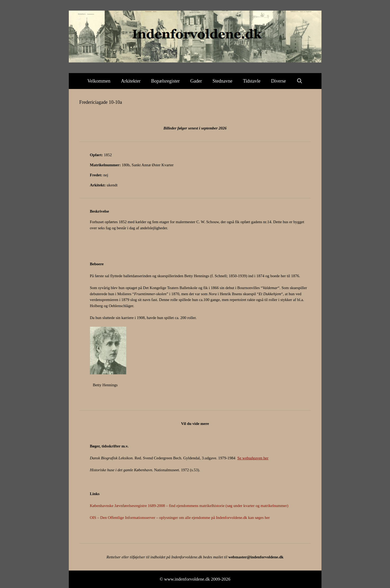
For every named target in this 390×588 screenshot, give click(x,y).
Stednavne (222, 81)
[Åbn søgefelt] (300, 81)
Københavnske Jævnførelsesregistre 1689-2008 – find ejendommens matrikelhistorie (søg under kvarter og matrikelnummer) (189, 506)
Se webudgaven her (253, 458)
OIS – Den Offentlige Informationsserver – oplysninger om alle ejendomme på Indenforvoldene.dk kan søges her (180, 518)
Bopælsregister (165, 81)
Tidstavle (252, 81)
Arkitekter (131, 81)
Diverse (279, 81)
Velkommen (99, 81)
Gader (196, 81)
